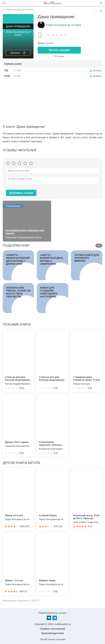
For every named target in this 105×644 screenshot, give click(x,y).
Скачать (97, 70)
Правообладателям (52, 633)
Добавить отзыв (21, 193)
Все (99, 246)
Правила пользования (52, 629)
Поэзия (49, 43)
